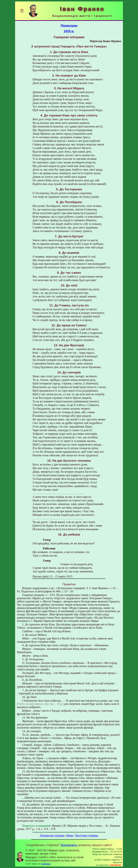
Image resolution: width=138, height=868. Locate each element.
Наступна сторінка (87, 835)
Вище (70, 835)
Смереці (46, 864)
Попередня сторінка (52, 835)
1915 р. (69, 31)
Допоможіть (69, 845)
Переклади (69, 26)
